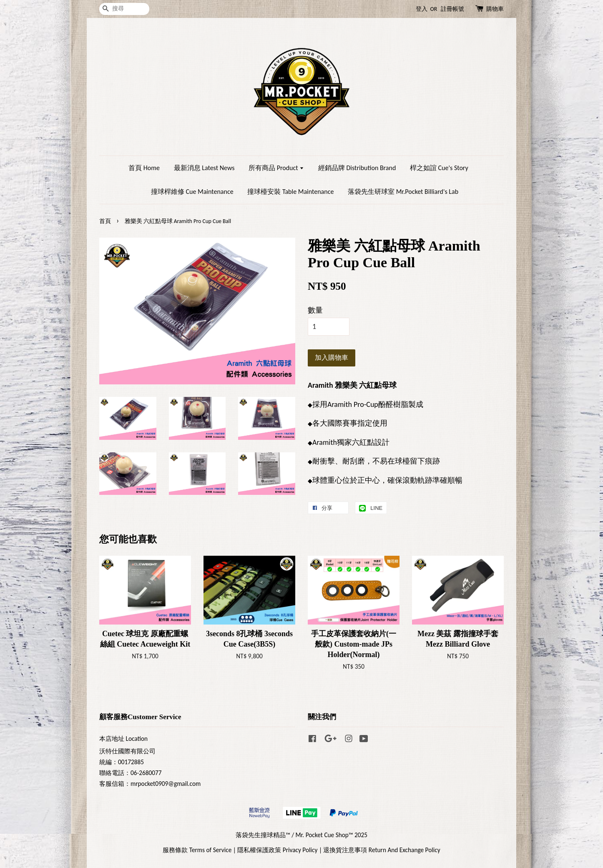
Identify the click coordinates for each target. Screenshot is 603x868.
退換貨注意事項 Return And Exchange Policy (382, 850)
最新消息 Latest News (204, 168)
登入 (422, 9)
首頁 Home (144, 168)
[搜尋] (124, 9)
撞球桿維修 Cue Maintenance (192, 192)
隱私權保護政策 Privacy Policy (277, 850)
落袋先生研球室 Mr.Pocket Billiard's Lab (403, 192)
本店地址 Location (123, 739)
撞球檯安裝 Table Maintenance (290, 192)
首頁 (105, 221)
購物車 (495, 9)
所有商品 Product (276, 168)
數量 (315, 310)
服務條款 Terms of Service (197, 850)
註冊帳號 (452, 9)
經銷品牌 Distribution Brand (357, 168)
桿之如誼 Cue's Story (439, 168)
